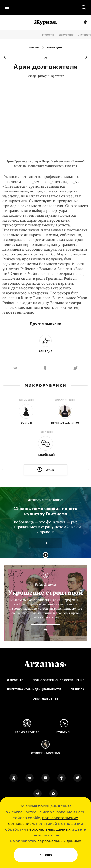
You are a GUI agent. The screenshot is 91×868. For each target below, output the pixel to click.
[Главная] (45, 664)
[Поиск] (84, 7)
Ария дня (54, 48)
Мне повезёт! (85, 22)
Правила (77, 689)
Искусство (66, 35)
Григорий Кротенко (50, 76)
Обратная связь (45, 699)
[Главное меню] (7, 7)
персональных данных (49, 829)
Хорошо (45, 855)
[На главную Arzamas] (45, 7)
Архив (34, 48)
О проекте (15, 680)
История (48, 35)
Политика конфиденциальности (34, 689)
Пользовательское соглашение (58, 680)
